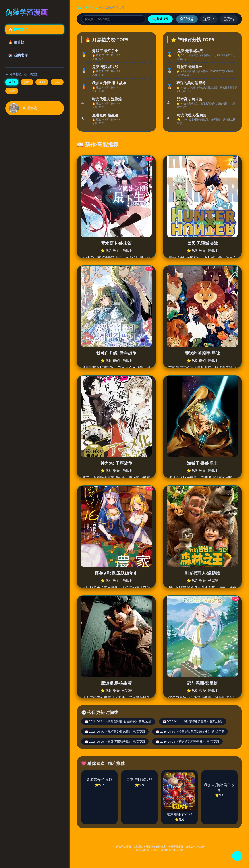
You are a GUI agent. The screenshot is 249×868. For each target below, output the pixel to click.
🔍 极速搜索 (160, 19)
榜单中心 (91, 7)
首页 (80, 7)
